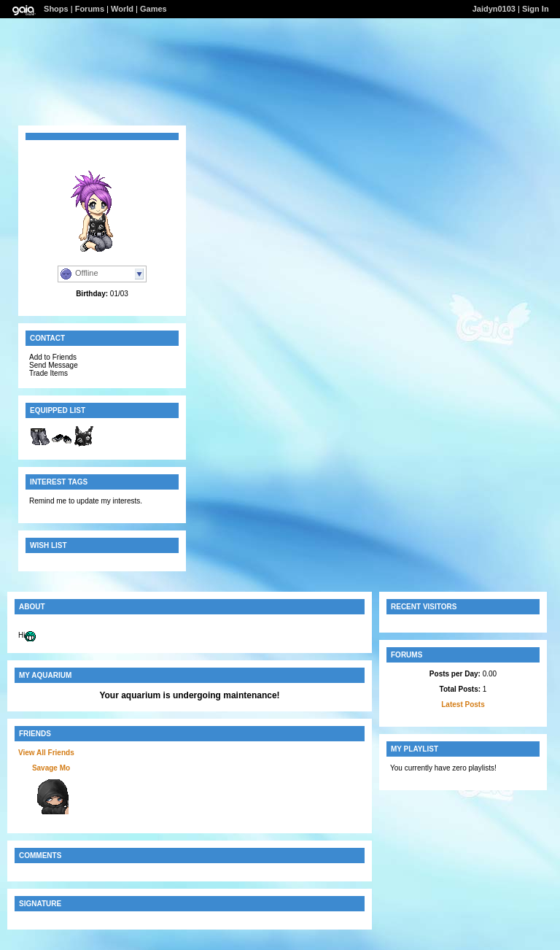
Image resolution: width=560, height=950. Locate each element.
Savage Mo (51, 768)
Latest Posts (463, 704)
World (122, 9)
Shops (56, 9)
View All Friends (46, 753)
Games (153, 9)
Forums (90, 9)
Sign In (536, 9)
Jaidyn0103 (494, 9)
